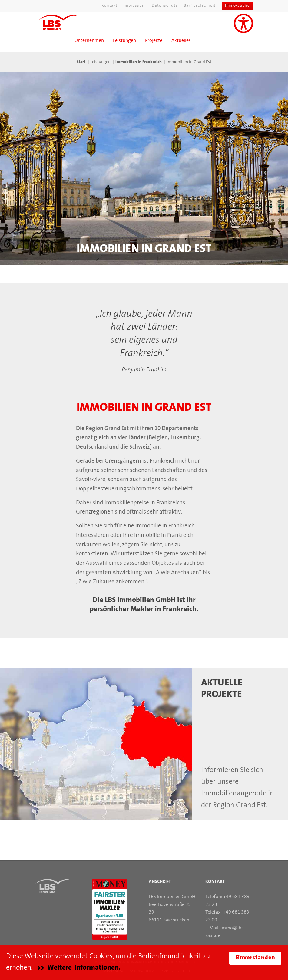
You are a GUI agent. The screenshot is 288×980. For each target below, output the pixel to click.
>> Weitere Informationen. (79, 968)
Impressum (135, 6)
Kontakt (109, 6)
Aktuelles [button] (181, 41)
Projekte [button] (154, 41)
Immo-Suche (237, 6)
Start (81, 62)
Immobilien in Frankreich (139, 62)
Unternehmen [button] (89, 41)
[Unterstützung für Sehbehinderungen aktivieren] (243, 23)
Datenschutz (165, 6)
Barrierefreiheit (200, 6)
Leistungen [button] (124, 41)
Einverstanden (255, 958)
